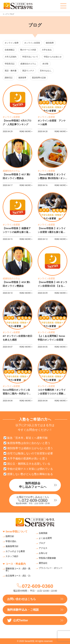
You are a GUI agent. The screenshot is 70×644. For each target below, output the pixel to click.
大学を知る (47, 50)
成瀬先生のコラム (28, 64)
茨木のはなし (46, 71)
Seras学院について (17, 531)
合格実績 (43, 533)
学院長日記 (10, 64)
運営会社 (43, 563)
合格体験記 (10, 50)
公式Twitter (18, 620)
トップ (5, 14)
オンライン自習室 (32, 43)
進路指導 (22, 78)
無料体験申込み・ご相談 (23, 610)
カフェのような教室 (15, 551)
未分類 (45, 64)
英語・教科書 (11, 71)
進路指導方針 (12, 546)
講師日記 (9, 78)
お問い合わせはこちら (22, 599)
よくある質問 (45, 538)
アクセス (43, 548)
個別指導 (50, 43)
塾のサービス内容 (28, 50)
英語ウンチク (28, 71)
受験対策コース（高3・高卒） (18, 570)
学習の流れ (11, 541)
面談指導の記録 (39, 78)
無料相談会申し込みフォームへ (33, 485)
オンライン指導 (12, 43)
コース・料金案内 (16, 564)
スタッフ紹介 (12, 556)
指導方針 (10, 536)
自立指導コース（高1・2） (19, 576)
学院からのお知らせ (53, 57)
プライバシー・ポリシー (51, 568)
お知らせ (43, 553)
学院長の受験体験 (47, 558)
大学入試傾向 (11, 57)
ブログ (42, 543)
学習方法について (30, 57)
